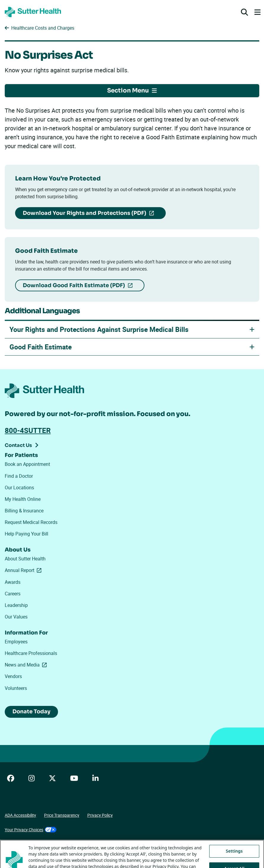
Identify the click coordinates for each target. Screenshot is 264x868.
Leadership (16, 605)
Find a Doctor (19, 476)
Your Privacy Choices (31, 830)
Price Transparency (62, 815)
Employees (16, 642)
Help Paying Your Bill (26, 534)
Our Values (16, 617)
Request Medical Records (31, 522)
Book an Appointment (27, 464)
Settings (234, 860)
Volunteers (16, 688)
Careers (13, 594)
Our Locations (19, 487)
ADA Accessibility (20, 815)
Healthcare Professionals (31, 653)
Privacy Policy (100, 815)
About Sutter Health (25, 559)
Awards (13, 582)
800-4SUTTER (28, 430)
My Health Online (23, 499)
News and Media (27, 665)
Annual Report (24, 570)
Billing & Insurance (24, 511)
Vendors (13, 676)
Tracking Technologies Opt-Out (33, 844)
